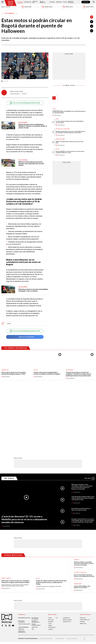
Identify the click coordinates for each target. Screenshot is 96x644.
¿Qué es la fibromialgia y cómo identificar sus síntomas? (82, 525)
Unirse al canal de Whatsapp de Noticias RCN (25, 103)
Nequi (57, 119)
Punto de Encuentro (71, 2)
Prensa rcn (21, 567)
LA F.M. (50, 562)
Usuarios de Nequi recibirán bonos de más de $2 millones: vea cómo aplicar (70, 122)
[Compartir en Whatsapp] (92, 31)
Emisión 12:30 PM (47, 7)
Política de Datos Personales (46, 577)
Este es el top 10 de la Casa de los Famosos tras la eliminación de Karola (84, 514)
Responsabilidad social (24, 556)
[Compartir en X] (92, 26)
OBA (33, 567)
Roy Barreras (69, 370)
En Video (9, 416)
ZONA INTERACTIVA (85, 558)
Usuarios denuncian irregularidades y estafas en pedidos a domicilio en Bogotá (47, 373)
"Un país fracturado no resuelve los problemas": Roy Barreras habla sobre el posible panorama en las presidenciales (78, 374)
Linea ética (35, 565)
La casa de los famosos (80, 510)
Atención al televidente (21, 560)
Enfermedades (78, 522)
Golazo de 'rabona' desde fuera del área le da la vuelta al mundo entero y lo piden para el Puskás (51, 520)
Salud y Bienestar (43, 2)
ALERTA (50, 564)
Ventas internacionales (36, 563)
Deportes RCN (35, 2)
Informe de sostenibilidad (35, 560)
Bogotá (9, 324)
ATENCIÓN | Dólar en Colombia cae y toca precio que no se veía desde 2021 (69, 112)
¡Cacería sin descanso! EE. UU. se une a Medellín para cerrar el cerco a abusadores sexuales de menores (24, 457)
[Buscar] (94, 2)
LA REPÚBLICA (66, 556)
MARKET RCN (83, 562)
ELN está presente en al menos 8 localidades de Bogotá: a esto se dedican (33, 290)
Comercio (76, 498)
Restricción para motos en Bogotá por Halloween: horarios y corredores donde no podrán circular (33, 126)
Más (90, 416)
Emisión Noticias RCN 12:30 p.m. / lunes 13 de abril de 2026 (81, 447)
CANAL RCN (86, 2)
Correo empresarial (23, 565)
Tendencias (59, 2)
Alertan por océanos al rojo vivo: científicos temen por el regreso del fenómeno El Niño (15, 520)
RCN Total (51, 558)
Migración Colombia (61, 129)
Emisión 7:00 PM (68, 7)
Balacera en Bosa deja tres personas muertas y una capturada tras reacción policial (31, 164)
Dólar (54, 109)
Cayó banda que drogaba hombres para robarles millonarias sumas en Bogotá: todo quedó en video (83, 436)
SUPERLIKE (82, 560)
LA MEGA (50, 567)
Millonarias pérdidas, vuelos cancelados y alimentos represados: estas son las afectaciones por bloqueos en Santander (82, 425)
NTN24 (50, 556)
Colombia (20, 2)
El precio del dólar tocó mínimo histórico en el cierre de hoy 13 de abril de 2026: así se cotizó (70, 152)
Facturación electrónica (35, 557)
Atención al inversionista (22, 570)
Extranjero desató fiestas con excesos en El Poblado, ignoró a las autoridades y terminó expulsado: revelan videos (71, 132)
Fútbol (38, 516)
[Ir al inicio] (10, 3)
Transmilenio (5, 370)
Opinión (65, 2)
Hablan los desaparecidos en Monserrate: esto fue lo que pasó (70, 142)
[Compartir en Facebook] (92, 22)
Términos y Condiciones (72, 577)
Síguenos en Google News (25, 337)
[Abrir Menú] (3, 2)
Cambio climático (6, 516)
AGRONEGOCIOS (67, 560)
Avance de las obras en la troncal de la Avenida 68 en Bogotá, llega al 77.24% (14, 373)
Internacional (28, 2)
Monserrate (59, 139)
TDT (57, 556)
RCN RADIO (51, 560)
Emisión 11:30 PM (88, 7)
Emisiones (6, 7)
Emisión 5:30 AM (26, 7)
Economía (52, 2)
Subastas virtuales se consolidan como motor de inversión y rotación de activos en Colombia (84, 502)
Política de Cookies (60, 577)
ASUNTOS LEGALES (67, 558)
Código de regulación (24, 562)
